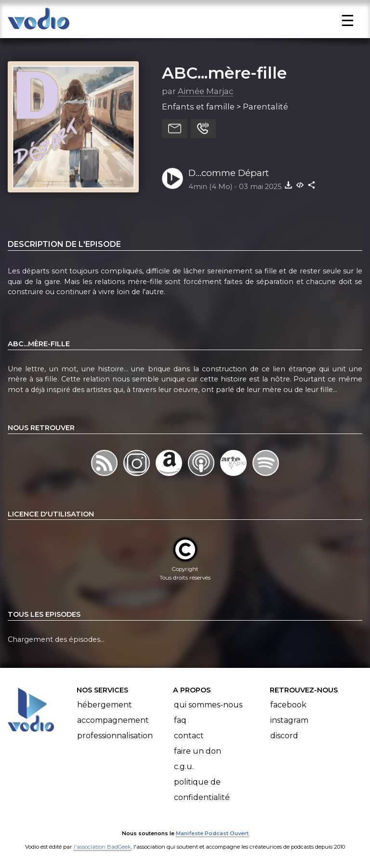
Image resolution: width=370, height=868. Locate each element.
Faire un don (198, 751)
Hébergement (105, 705)
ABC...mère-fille (224, 73)
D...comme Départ (229, 173)
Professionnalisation (115, 736)
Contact (189, 736)
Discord (284, 736)
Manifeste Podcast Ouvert (212, 833)
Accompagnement (113, 720)
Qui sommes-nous (208, 705)
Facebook (288, 705)
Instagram (289, 720)
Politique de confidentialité (202, 790)
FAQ (180, 720)
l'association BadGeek (102, 847)
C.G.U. (184, 766)
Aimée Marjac (205, 91)
